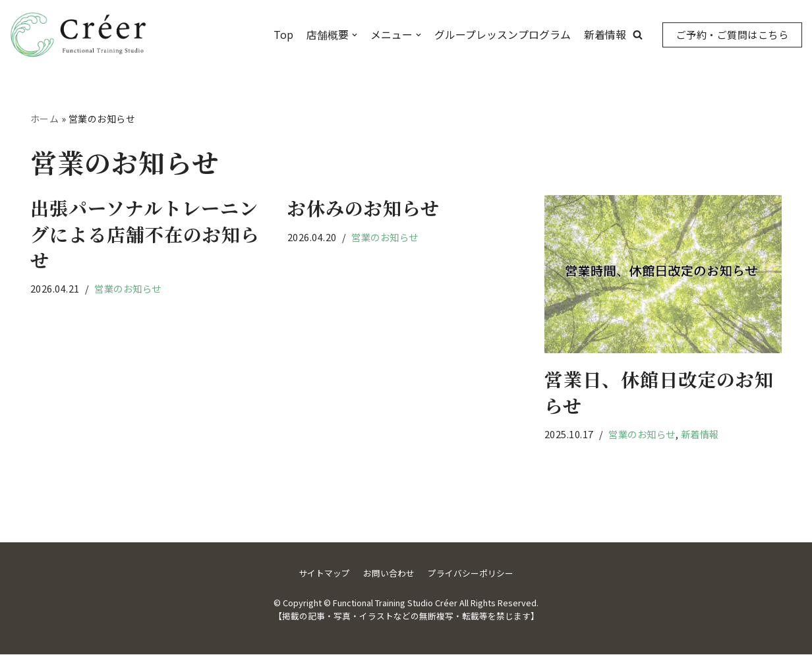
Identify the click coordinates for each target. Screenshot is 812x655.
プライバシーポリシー (471, 574)
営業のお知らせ (129, 288)
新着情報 (605, 34)
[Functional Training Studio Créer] (79, 35)
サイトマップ (324, 574)
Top (283, 34)
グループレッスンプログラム (503, 34)
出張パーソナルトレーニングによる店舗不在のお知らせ (145, 234)
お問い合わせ (389, 574)
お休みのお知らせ (363, 208)
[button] (638, 35)
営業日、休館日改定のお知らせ (659, 392)
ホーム (45, 119)
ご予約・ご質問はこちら (733, 35)
